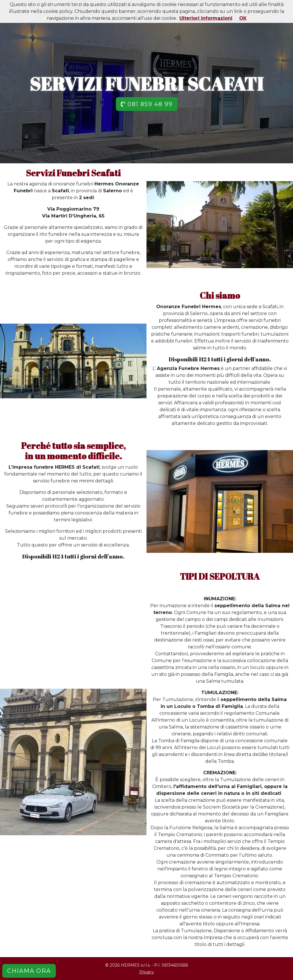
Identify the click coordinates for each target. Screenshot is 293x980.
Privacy (147, 972)
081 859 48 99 (147, 104)
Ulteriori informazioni (206, 18)
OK (243, 18)
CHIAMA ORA (29, 971)
